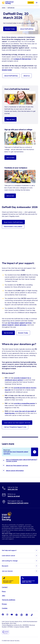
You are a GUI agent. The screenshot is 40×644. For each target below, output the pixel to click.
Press (4, 591)
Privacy (4, 604)
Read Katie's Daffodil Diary (13, 222)
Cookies (5, 608)
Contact (5, 587)
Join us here (10, 158)
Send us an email (14, 496)
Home (4, 8)
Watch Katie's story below (13, 226)
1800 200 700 (13, 489)
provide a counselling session (25, 403)
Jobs (3, 595)
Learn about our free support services (17, 423)
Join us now (10, 196)
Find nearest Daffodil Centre (18, 503)
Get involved (8, 333)
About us (27, 76)
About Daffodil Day (27, 29)
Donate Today (10, 29)
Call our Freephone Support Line (15, 427)
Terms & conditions (9, 600)
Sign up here (10, 119)
